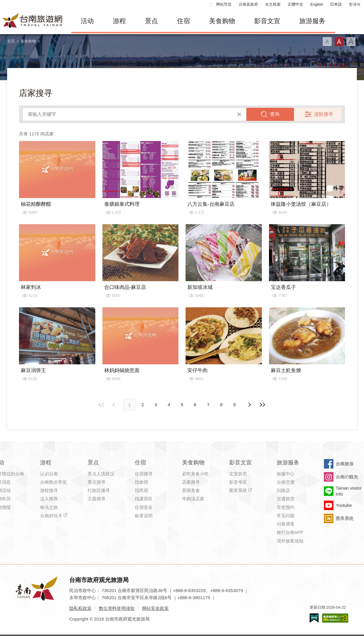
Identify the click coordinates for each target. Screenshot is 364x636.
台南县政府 (248, 4)
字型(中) (339, 42)
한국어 (355, 4)
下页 (115, 405)
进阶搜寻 (324, 114)
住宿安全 (144, 507)
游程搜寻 (49, 490)
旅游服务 (312, 21)
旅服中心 (286, 474)
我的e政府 (314, 618)
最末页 (262, 405)
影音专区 (238, 482)
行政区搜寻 (99, 490)
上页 (249, 405)
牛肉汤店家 (193, 499)
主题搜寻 (96, 499)
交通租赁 (286, 499)
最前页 (102, 405)
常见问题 (286, 516)
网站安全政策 (155, 608)
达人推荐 (49, 499)
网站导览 (224, 4)
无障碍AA (335, 618)
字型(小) (327, 42)
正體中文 (295, 4)
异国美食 (191, 490)
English (317, 4)
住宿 (183, 21)
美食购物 (222, 21)
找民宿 (141, 490)
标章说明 (144, 516)
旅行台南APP (290, 532)
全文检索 (273, 4)
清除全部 (239, 114)
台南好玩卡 (51, 516)
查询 (275, 114)
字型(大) (351, 42)
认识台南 (49, 474)
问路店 (283, 490)
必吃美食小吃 (195, 474)
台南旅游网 (33, 21)
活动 (87, 21)
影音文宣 (267, 21)
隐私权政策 (80, 608)
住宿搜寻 (144, 474)
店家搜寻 (191, 482)
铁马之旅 (49, 507)
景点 (151, 21)
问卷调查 (286, 524)
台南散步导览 (53, 482)
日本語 (336, 4)
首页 (11, 41)
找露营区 (144, 499)
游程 (119, 21)
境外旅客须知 (290, 541)
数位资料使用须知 (117, 608)
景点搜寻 (96, 482)
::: (211, 4)
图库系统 (238, 490)
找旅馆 (141, 482)
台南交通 (286, 482)
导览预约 (286, 507)
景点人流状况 (101, 474)
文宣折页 (238, 474)
